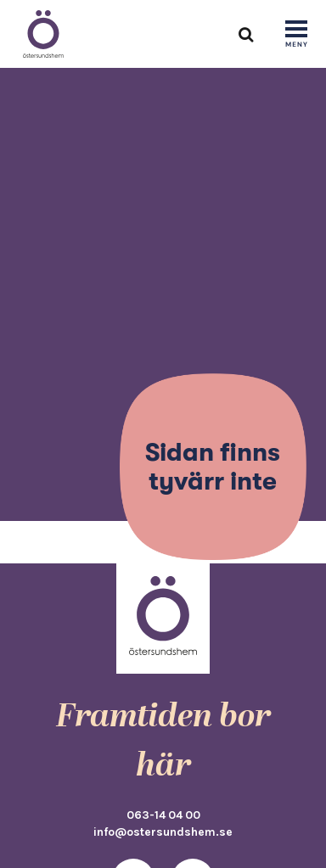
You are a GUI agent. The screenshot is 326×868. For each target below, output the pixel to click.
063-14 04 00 (163, 815)
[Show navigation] (296, 35)
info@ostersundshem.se (163, 832)
